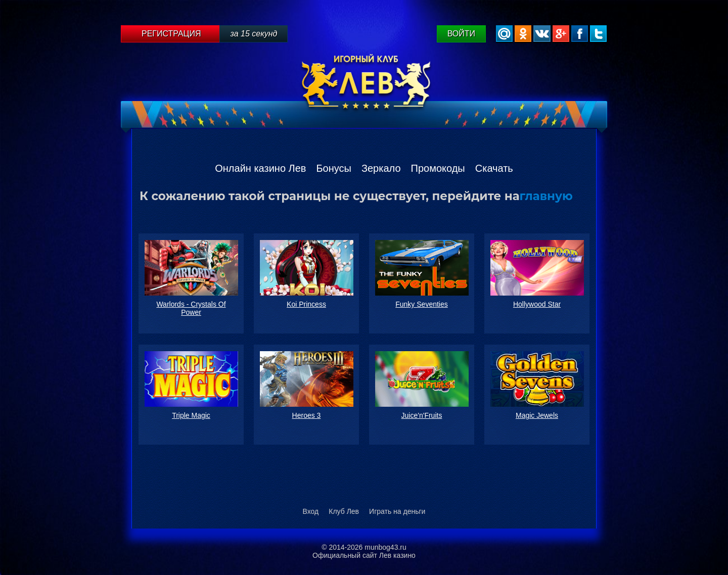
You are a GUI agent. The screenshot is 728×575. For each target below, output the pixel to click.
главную (546, 196)
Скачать (494, 168)
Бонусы (333, 168)
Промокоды (438, 168)
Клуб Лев (344, 511)
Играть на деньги (397, 511)
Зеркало (381, 168)
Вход (311, 511)
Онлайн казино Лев (260, 168)
